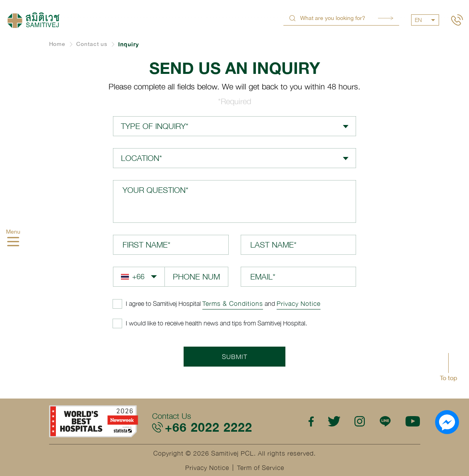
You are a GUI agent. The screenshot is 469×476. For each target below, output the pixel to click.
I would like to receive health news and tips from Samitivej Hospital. (216, 323)
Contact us (92, 44)
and (223, 303)
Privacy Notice (299, 303)
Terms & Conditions (233, 303)
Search (386, 18)
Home (57, 44)
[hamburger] (13, 243)
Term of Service (261, 468)
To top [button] (448, 378)
